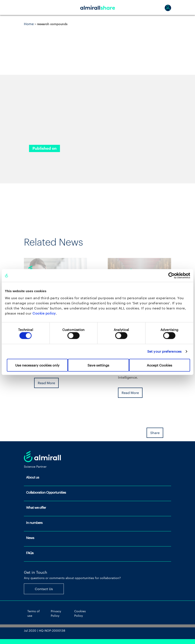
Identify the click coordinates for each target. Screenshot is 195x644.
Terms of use (33, 613)
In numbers (34, 523)
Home (29, 24)
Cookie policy (44, 313)
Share (155, 433)
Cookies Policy (80, 613)
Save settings (98, 365)
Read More (46, 383)
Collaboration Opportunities (46, 492)
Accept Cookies (159, 365)
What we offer (36, 507)
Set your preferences (164, 351)
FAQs (30, 553)
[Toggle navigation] (29, 7)
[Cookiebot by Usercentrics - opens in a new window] (171, 276)
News (30, 538)
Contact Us (44, 589)
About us (33, 477)
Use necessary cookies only (37, 365)
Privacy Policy (56, 613)
